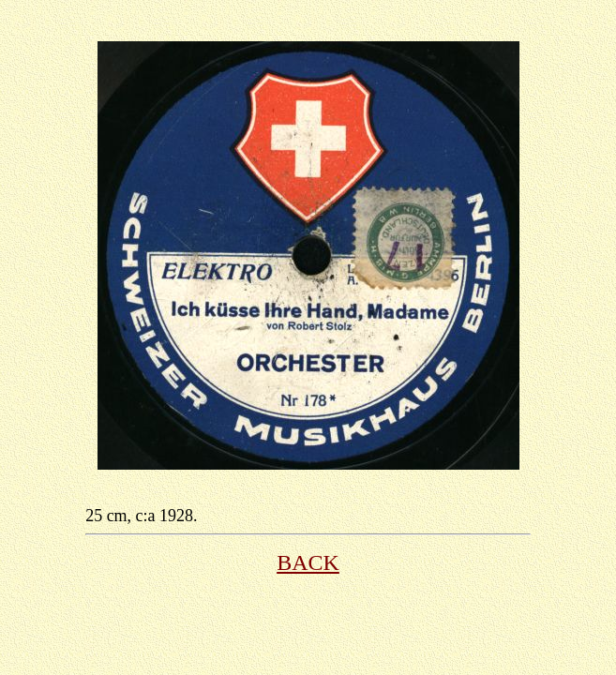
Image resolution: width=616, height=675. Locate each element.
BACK (308, 562)
